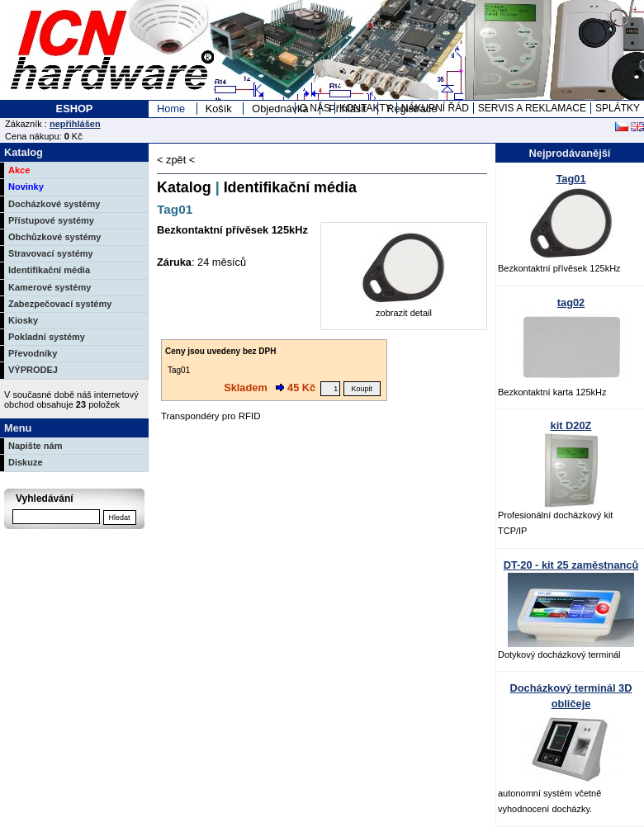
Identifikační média (49, 270)
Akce (19, 170)
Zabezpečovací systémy (60, 304)
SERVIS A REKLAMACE (532, 108)
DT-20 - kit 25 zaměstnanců (571, 565)
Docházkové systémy (54, 204)
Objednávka (280, 109)
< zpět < (176, 160)
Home (171, 109)
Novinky (26, 187)
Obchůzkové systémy (55, 237)
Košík (219, 109)
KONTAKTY (366, 108)
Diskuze (26, 462)
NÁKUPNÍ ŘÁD (435, 108)
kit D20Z (571, 425)
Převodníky (33, 353)
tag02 (571, 302)
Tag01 (571, 179)
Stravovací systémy (51, 253)
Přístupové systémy (51, 220)
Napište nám (35, 446)
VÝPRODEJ (33, 370)
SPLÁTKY (618, 108)
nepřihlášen (75, 124)
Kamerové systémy (50, 287)
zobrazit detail (404, 307)
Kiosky (23, 320)
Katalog (184, 187)
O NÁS (315, 108)
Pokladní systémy (47, 337)
